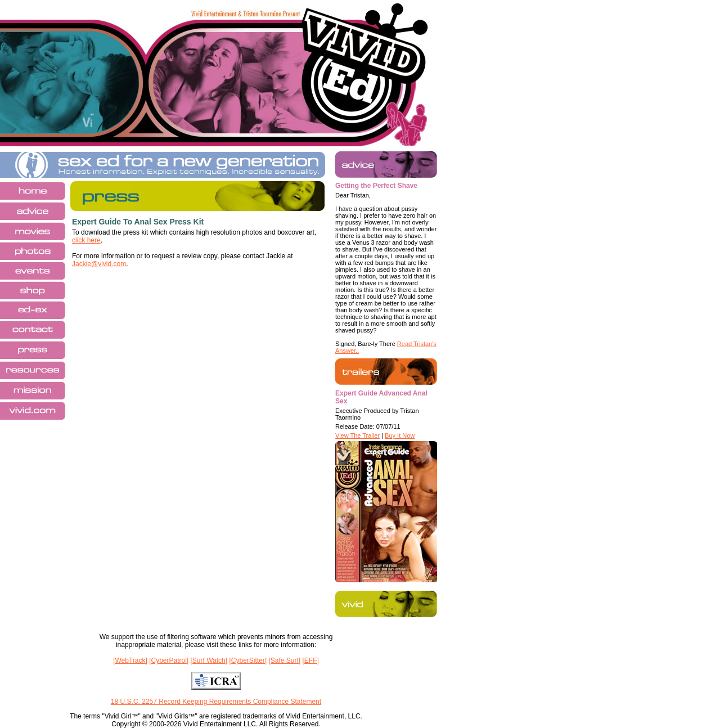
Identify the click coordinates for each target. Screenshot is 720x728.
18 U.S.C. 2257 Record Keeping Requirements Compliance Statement (216, 702)
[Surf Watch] (209, 660)
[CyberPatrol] (169, 660)
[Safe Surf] (284, 660)
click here (86, 240)
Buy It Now (400, 435)
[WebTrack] (130, 660)
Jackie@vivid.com (99, 264)
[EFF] (311, 660)
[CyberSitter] (248, 660)
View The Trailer (357, 435)
